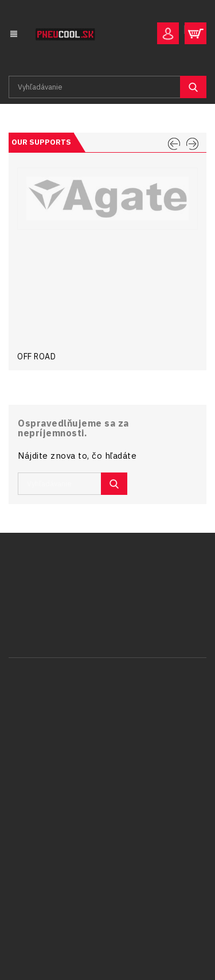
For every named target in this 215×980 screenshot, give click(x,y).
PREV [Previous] (174, 144)
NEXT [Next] (192, 144)
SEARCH (193, 87)
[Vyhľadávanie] (107, 87)
